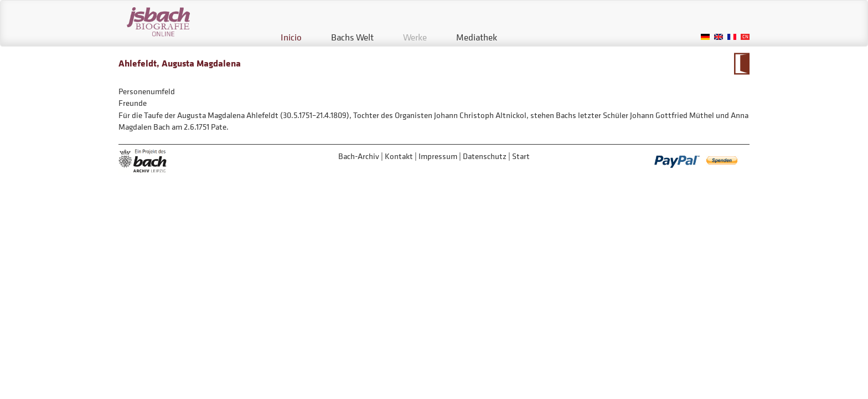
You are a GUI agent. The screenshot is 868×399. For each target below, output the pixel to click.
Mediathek (477, 37)
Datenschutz (485, 156)
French (732, 37)
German (705, 37)
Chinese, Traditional (745, 37)
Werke (415, 37)
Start (521, 156)
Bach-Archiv (359, 156)
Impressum (438, 156)
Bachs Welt (352, 37)
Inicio (291, 37)
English (719, 37)
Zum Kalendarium (742, 64)
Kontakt (399, 156)
